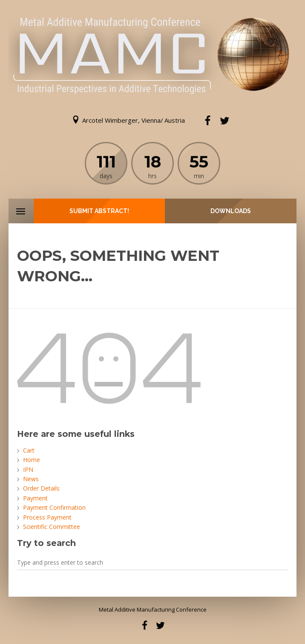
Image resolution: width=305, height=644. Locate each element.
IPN (28, 469)
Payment (35, 498)
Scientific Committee (52, 527)
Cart (29, 450)
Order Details (41, 488)
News (31, 479)
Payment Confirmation (54, 507)
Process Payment (47, 517)
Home (32, 460)
